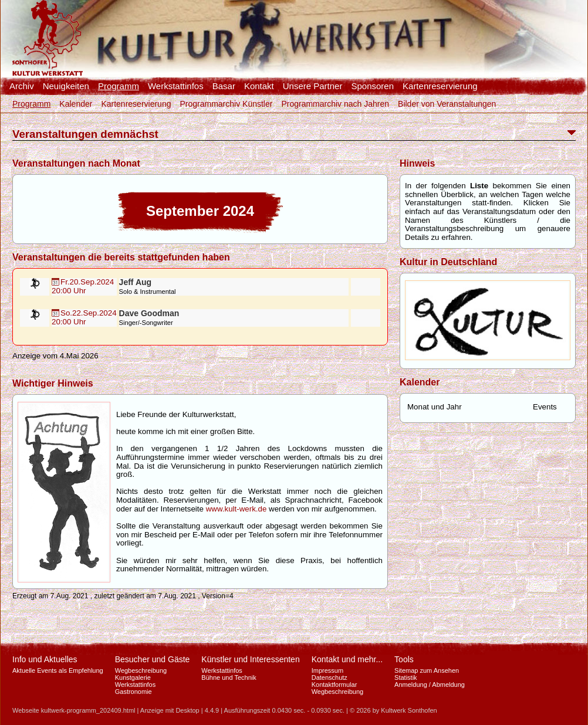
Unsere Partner (313, 86)
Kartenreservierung (440, 86)
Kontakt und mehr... (347, 659)
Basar (224, 86)
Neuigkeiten (66, 86)
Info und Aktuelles (45, 659)
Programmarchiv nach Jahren (335, 104)
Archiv (22, 86)
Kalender (76, 104)
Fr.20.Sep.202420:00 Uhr (83, 286)
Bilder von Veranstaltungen (447, 104)
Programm (119, 86)
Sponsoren (372, 86)
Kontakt (259, 86)
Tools (404, 659)
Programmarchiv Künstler (226, 104)
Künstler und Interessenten (250, 659)
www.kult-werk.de (236, 509)
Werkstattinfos (176, 86)
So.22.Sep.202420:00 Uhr (84, 317)
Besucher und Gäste (153, 659)
